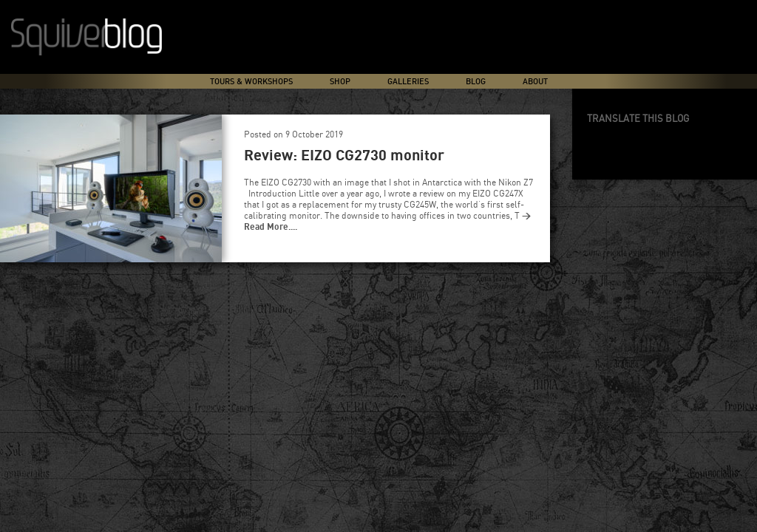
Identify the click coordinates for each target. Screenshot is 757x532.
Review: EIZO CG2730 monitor (344, 156)
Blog (476, 82)
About (535, 82)
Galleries (408, 82)
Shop (340, 82)
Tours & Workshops (251, 82)
